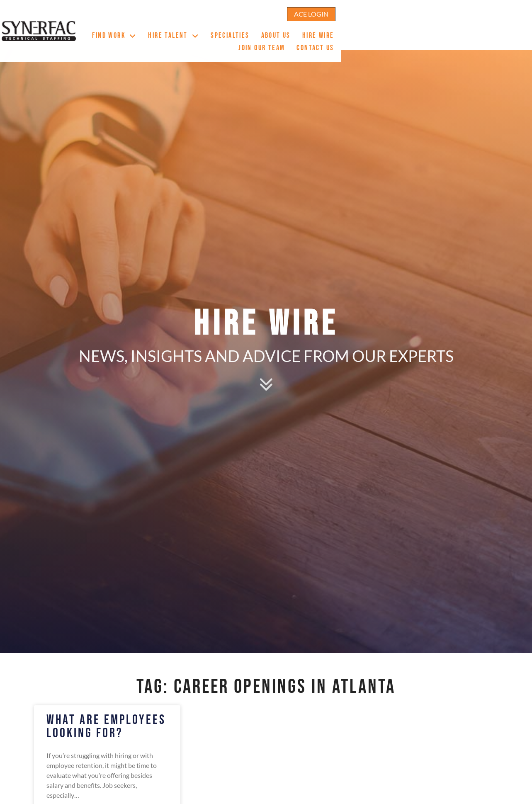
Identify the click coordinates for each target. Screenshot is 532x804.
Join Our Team (427, 32)
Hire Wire (377, 32)
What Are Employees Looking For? (106, 727)
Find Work (173, 32)
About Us (334, 32)
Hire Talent (232, 32)
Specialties (288, 32)
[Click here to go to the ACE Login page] (474, 10)
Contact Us (481, 32)
